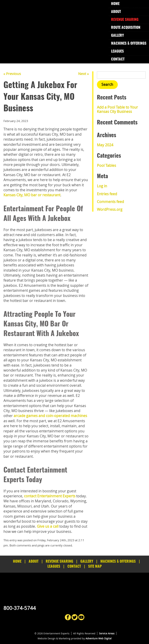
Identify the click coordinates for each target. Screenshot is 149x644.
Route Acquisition (126, 28)
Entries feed (107, 194)
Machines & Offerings (129, 44)
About (116, 12)
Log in (102, 186)
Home (115, 4)
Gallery (117, 36)
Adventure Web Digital (99, 638)
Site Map (95, 567)
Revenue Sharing (125, 20)
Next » (83, 74)
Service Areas (107, 633)
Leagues (117, 51)
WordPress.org (110, 209)
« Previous (12, 74)
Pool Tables (106, 165)
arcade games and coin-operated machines (50, 416)
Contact (118, 59)
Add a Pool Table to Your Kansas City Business (117, 109)
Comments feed (110, 202)
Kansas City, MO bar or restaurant (32, 195)
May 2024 (105, 145)
